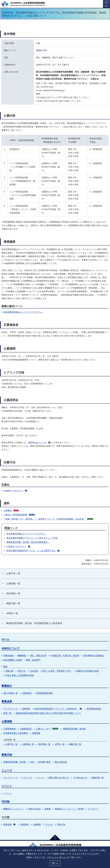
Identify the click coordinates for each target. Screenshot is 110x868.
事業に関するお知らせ (59, 778)
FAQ (32, 762)
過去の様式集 (61, 762)
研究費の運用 (44, 762)
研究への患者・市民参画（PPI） (57, 671)
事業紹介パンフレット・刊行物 (69, 809)
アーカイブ (93, 809)
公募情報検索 (10, 729)
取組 (5, 666)
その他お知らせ (80, 778)
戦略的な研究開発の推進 (88, 671)
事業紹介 (7, 686)
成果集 (48, 809)
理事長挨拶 (8, 656)
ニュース (7, 770)
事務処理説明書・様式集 (74, 729)
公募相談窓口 (26, 729)
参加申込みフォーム (39, 442)
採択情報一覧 (44, 744)
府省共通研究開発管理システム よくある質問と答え (33, 551)
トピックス (27, 778)
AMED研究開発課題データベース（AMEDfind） (58, 709)
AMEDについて (11, 648)
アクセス (49, 824)
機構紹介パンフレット (14, 809)
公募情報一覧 (28, 744)
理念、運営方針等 (38, 656)
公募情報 (7, 721)
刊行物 (5, 802)
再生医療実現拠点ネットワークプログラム (23, 312)
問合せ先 (61, 824)
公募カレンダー (47, 729)
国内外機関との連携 (13, 660)
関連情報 (36, 733)
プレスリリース (11, 709)
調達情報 (9, 824)
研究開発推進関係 (44, 693)
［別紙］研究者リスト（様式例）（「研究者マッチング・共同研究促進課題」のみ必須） (48, 519)
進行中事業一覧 (11, 693)
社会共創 (34, 671)
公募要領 (11, 510)
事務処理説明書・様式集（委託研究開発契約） (28, 542)
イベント (40, 778)
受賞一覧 (7, 713)
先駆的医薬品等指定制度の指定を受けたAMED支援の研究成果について (48, 713)
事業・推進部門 (33, 660)
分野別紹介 (27, 693)
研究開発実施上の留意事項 (16, 733)
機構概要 (22, 656)
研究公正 (22, 671)
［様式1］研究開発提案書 (19, 515)
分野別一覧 (60, 744)
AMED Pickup (34, 809)
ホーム (5, 639)
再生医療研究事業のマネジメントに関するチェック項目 (32, 538)
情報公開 (9, 671)
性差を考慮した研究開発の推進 (20, 675)
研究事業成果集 (94, 709)
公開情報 (37, 824)
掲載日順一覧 (75, 744)
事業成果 (7, 701)
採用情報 (24, 824)
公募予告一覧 (11, 744)
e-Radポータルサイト (15, 491)
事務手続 (7, 755)
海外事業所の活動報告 (94, 656)
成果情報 (26, 709)
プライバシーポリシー (57, 857)
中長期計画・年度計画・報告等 (65, 656)
